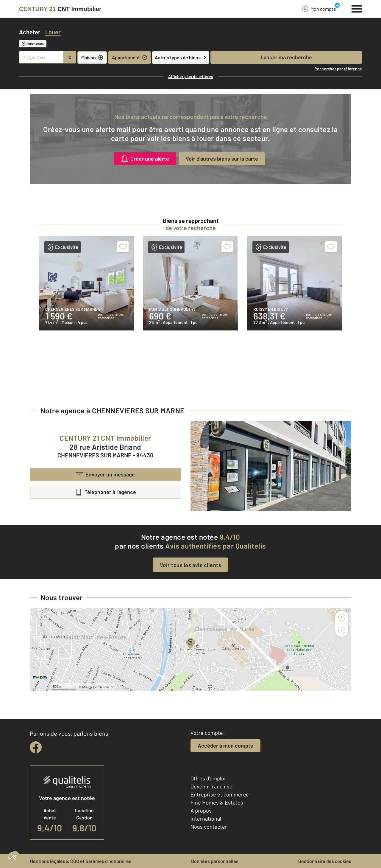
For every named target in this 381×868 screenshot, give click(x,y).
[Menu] (357, 8)
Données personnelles (215, 861)
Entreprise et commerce (220, 794)
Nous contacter (209, 827)
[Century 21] (60, 9)
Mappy (87, 687)
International (206, 819)
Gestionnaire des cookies (325, 861)
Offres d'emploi (208, 778)
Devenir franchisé (211, 786)
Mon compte (319, 9)
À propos (201, 810)
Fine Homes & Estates (217, 802)
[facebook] (36, 747)
